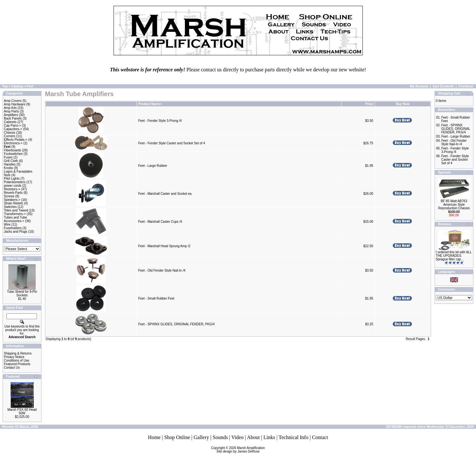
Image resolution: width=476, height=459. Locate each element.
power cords (13, 186)
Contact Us (12, 368)
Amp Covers (13, 101)
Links (269, 437)
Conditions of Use (17, 360)
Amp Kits (10, 108)
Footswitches (13, 154)
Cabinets (10, 122)
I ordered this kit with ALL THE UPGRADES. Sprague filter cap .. (454, 256)
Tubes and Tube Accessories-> (15, 219)
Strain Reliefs (13, 203)
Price (369, 104)
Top (5, 86)
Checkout (466, 86)
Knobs (8, 168)
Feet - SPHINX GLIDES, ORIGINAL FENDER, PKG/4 (176, 324)
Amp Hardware (15, 104)
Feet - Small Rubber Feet (156, 298)
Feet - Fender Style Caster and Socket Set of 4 (172, 143)
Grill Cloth (11, 161)
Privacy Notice (14, 357)
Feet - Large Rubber (153, 166)
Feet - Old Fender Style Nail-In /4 (162, 270)
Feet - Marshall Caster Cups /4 (160, 222)
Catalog (17, 86)
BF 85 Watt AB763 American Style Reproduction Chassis (454, 205)
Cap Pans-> (12, 126)
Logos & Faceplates (18, 171)
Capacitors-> (13, 129)
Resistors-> (12, 189)
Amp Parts (11, 111)
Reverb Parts (13, 193)
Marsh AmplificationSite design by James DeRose (241, 450)
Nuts (7, 175)
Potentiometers (15, 182)
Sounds (220, 437)
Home (154, 437)
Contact (320, 437)
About (253, 437)
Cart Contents (443, 86)
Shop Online (177, 437)
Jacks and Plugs (16, 232)
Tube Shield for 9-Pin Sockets (22, 293)
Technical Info (293, 437)
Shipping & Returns (18, 353)
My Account (419, 86)
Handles (10, 164)
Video (237, 437)
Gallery (201, 437)
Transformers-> (15, 214)
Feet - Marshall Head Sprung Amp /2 (164, 246)
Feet (30, 86)
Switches (10, 207)
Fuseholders (13, 228)
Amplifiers (11, 115)
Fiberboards (12, 150)
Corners (10, 136)
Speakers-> (12, 200)
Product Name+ (150, 104)
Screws (9, 196)
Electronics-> (13, 143)
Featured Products (17, 364)
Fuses (8, 157)
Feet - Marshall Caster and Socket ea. (165, 194)
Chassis (10, 133)
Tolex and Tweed (16, 210)
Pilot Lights (12, 179)
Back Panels (13, 118)
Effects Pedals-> (16, 140)
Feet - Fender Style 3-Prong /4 (160, 121)
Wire (7, 225)
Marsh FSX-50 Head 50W (22, 411)
